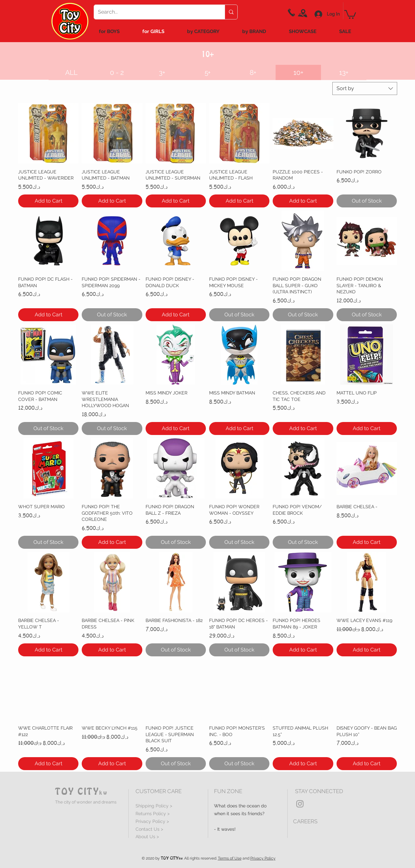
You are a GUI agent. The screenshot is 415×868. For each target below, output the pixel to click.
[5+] (207, 72)
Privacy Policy (263, 858)
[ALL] (71, 72)
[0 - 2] (117, 72)
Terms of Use (230, 858)
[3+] (162, 72)
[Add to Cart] (48, 201)
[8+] (253, 72)
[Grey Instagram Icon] (300, 804)
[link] (350, 14)
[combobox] (365, 88)
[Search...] (154, 12)
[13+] (344, 72)
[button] (298, 72)
